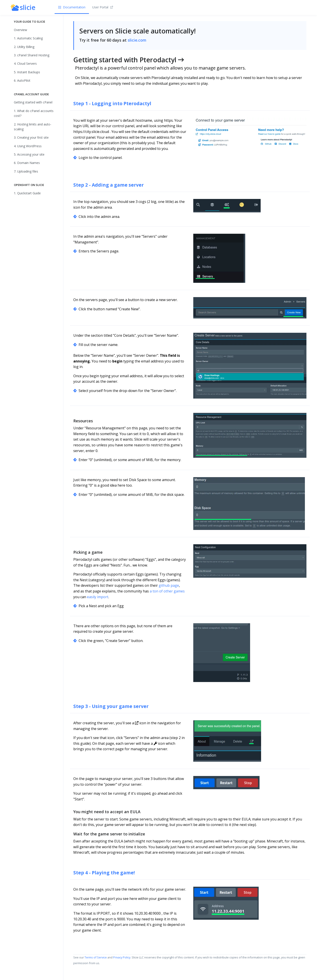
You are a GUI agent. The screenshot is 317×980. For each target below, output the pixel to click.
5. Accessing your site (29, 154)
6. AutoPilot (22, 80)
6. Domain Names (27, 163)
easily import (98, 597)
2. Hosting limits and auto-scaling (33, 127)
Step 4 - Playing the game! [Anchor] (104, 873)
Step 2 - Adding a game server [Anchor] (109, 185)
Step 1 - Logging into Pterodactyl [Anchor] (112, 103)
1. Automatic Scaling (28, 38)
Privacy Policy (122, 957)
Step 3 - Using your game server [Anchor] (111, 706)
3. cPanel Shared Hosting (32, 55)
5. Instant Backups (27, 72)
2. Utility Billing (24, 47)
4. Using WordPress (28, 146)
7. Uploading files (26, 171)
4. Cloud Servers (25, 63)
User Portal (103, 7)
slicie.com (137, 40)
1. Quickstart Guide (27, 193)
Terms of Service (96, 957)
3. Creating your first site (31, 137)
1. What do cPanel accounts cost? (34, 113)
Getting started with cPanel (33, 102)
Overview (20, 30)
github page (169, 585)
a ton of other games (167, 591)
